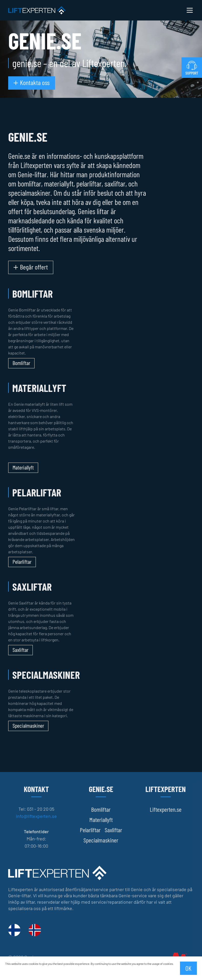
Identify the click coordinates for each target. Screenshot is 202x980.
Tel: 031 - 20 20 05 (36, 809)
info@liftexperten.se (36, 816)
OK (188, 968)
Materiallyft (101, 820)
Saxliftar (113, 830)
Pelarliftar (90, 830)
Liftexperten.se (166, 809)
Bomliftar (101, 809)
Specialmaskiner (101, 840)
